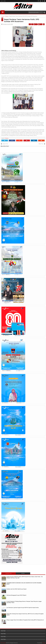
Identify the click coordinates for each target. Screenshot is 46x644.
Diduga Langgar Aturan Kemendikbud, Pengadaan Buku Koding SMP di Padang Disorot (25, 620)
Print (36, 24)
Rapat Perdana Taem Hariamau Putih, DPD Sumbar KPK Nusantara (22, 20)
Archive (23, 573)
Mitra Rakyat (3, 643)
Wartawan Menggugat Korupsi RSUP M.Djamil (16, 595)
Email (40, 24)
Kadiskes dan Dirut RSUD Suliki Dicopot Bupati (16, 589)
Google (44, 643)
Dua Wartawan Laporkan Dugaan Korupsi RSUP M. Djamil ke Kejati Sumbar (23, 608)
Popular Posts (9, 573)
